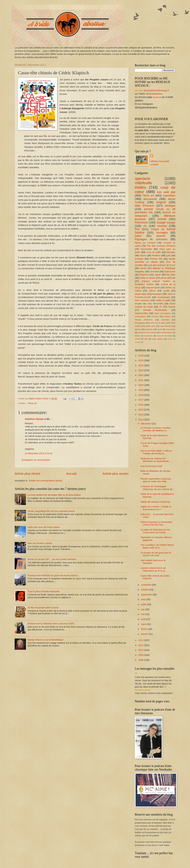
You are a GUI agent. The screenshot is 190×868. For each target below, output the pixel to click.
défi (146, 339)
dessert (161, 236)
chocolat (154, 272)
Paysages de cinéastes (151, 239)
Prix (137, 229)
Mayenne (144, 275)
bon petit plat (166, 192)
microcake (171, 329)
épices (143, 255)
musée (138, 342)
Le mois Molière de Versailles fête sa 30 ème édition (54, 495)
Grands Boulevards (155, 310)
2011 (141, 645)
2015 (141, 410)
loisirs (137, 336)
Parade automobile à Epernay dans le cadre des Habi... (156, 480)
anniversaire (164, 297)
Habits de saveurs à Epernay (155, 502)
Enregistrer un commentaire (36, 460)
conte (137, 339)
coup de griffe (153, 252)
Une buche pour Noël (151, 466)
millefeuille (143, 183)
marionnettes (141, 313)
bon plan (171, 275)
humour (155, 316)
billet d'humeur (144, 206)
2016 (141, 405)
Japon (158, 275)
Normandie (146, 249)
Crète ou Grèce (148, 278)
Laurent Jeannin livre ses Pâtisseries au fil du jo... (154, 569)
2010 (141, 650)
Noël (160, 329)
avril (143, 619)
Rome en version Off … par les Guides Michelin (52, 559)
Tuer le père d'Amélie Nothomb (43, 591)
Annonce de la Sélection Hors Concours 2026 (51, 624)
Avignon (161, 202)
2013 (141, 420)
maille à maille (163, 300)
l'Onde (143, 268)
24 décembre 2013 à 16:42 (39, 453)
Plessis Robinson (144, 320)
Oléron (152, 291)
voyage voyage (166, 222)
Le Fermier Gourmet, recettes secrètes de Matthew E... (156, 429)
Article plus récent (27, 474)
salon (138, 236)
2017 (141, 400)
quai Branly (166, 326)
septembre (147, 595)
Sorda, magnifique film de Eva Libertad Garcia (51, 511)
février (145, 629)
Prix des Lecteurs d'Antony (161, 246)
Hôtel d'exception (163, 313)
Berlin (170, 339)
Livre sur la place (158, 323)
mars (144, 624)
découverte (150, 199)
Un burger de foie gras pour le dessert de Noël (156, 554)
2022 (141, 375)
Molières (156, 255)
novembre (146, 585)
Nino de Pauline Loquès (40, 543)
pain (168, 255)
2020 (141, 385)
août (144, 599)
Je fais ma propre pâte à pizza (43, 608)
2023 (141, 370)
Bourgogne (140, 323)
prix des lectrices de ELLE (162, 265)
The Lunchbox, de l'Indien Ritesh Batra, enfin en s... (157, 546)
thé (174, 278)
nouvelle (165, 320)
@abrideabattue (154, 94)
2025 (141, 360)
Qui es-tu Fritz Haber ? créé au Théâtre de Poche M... (156, 452)
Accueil (71, 474)
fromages (162, 233)
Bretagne (157, 294)
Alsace (168, 316)
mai (143, 614)
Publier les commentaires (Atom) (46, 481)
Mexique (171, 252)
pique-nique (141, 294)
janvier (145, 634)
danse (138, 329)
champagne (140, 316)
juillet (144, 604)
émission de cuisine (147, 332)
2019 (141, 390)
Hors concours (142, 300)
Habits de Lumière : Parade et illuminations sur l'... (156, 508)
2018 (141, 395)
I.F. (161, 307)
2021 (141, 380)
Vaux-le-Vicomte (164, 336)
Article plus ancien (116, 474)
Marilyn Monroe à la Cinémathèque (45, 640)
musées (162, 226)
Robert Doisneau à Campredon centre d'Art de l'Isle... (156, 523)
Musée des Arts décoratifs (149, 304)
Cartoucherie (166, 332)
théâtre (140, 187)
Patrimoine (141, 222)
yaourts (149, 329)
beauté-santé (153, 288)
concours (149, 336)
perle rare (150, 326)
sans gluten (158, 339)
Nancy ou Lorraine (145, 243)
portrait (162, 219)
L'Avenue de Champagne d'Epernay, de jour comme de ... (158, 488)
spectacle (142, 179)
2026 (141, 356)
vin (145, 226)
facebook (157, 97)
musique (170, 206)
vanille (166, 291)
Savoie (172, 307)
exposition (169, 196)
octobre (145, 590)
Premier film (156, 259)
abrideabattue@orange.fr (156, 90)
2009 (141, 655)
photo (164, 278)
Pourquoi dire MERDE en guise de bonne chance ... (54, 575)
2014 (141, 415)
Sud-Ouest (170, 272)
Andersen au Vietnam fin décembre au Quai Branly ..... (157, 460)
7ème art (32, 403)
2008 (141, 660)
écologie (139, 259)
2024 (141, 365)
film (119, 294)
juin (143, 609)
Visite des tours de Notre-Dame (44, 527)
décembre (146, 424)
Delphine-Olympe (34, 419)
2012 (141, 640)
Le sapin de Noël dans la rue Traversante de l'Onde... (155, 531)
